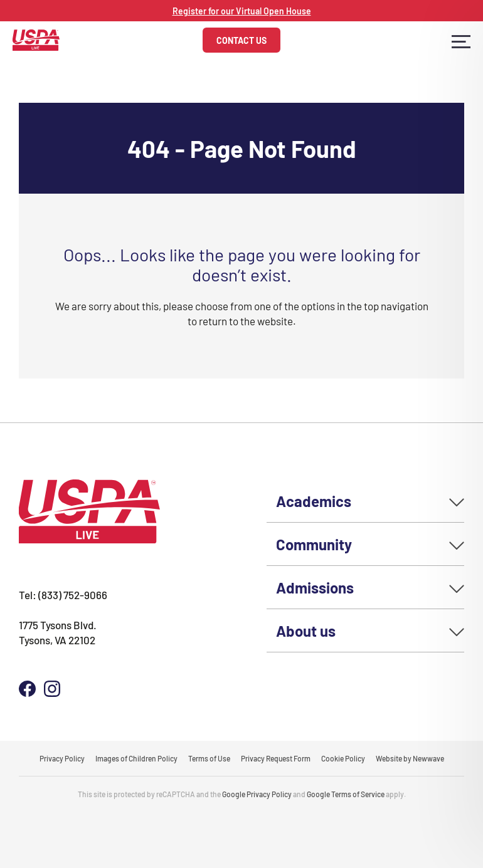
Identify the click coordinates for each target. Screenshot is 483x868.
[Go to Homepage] (36, 39)
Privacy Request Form (276, 758)
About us (306, 630)
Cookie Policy (343, 758)
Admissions (315, 587)
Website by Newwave (410, 758)
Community (314, 544)
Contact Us (242, 40)
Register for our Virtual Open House (242, 11)
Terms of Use (209, 758)
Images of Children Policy (136, 758)
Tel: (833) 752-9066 (63, 594)
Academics (314, 500)
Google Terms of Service (346, 794)
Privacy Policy (62, 758)
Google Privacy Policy (257, 794)
